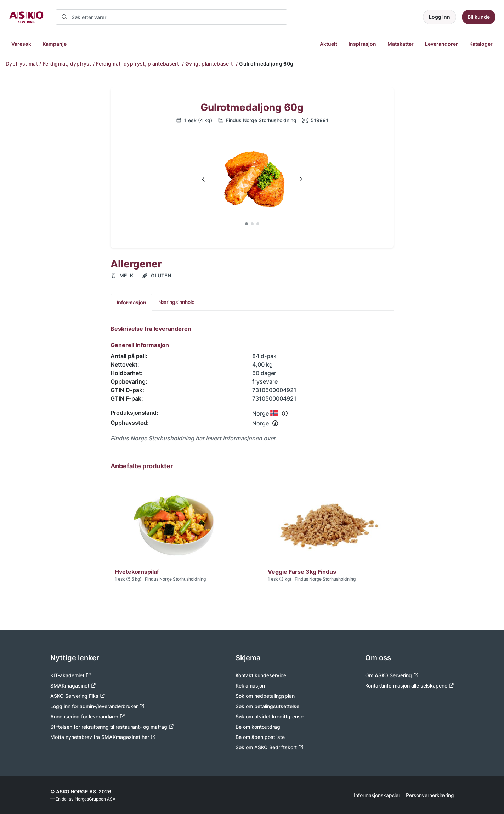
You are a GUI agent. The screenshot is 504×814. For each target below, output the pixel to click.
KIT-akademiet (71, 675)
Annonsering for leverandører (88, 716)
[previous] (204, 179)
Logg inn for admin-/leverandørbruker (97, 706)
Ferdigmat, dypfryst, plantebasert (138, 64)
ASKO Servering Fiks (78, 696)
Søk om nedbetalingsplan (265, 696)
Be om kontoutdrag (258, 727)
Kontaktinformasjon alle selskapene (410, 686)
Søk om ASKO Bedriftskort (270, 747)
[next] (301, 179)
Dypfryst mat (22, 64)
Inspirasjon (362, 44)
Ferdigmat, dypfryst (67, 64)
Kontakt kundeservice (261, 675)
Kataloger (481, 44)
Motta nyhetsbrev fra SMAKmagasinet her (103, 737)
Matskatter (401, 44)
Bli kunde (479, 17)
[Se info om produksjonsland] (285, 413)
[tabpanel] (252, 384)
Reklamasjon (250, 686)
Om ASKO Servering (392, 675)
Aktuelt (329, 44)
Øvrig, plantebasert (210, 64)
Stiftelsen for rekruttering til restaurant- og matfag (112, 727)
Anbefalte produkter (142, 466)
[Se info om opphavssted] (275, 423)
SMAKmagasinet (73, 686)
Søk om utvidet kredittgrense (270, 716)
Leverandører (441, 44)
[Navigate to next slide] (301, 179)
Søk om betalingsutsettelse (267, 706)
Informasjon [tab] (131, 302)
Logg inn (440, 17)
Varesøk (21, 44)
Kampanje (55, 44)
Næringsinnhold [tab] (177, 302)
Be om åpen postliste (260, 737)
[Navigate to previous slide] (204, 179)
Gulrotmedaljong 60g (252, 108)
